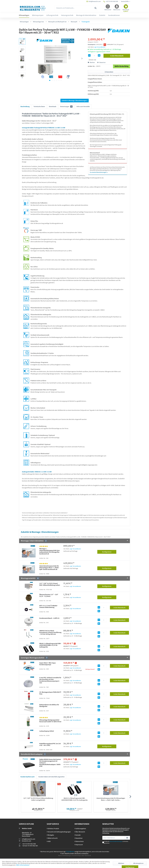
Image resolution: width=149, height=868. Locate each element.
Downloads (53, 107)
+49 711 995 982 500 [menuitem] (111, 1)
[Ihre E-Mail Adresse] (113, 838)
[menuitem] (76, 9)
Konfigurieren (109, 552)
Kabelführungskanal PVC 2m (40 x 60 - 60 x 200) (50, 744)
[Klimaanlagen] (24, 15)
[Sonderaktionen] (114, 15)
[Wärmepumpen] (38, 15)
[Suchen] (96, 8)
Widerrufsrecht (52, 838)
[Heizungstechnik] (67, 15)
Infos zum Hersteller (83, 107)
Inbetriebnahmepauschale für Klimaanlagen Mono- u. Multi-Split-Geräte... (111, 799)
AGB (49, 841)
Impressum (79, 845)
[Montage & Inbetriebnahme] (86, 15)
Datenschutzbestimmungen (116, 841)
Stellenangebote (80, 829)
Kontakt (78, 835)
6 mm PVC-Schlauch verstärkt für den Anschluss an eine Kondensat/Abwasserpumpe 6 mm (50, 680)
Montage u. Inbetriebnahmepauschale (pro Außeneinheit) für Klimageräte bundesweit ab (50, 551)
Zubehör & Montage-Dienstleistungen (75, 101)
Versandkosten (70, 852)
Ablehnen (121, 863)
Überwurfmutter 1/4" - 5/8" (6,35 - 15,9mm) (49, 595)
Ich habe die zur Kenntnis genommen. (116, 842)
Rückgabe (50, 835)
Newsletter (79, 838)
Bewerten (101, 62)
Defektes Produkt (53, 829)
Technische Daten (39, 107)
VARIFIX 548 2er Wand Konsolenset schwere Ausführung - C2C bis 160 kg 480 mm (50, 632)
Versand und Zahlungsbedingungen (59, 832)
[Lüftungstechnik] (52, 15)
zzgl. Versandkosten (100, 47)
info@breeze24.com (29, 839)
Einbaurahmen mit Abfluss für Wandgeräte (49, 706)
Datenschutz (79, 841)
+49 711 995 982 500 (29, 844)
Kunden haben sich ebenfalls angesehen (52, 777)
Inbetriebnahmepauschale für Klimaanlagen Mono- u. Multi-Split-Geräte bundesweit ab (49, 568)
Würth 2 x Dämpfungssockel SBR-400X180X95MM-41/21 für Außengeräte (50, 645)
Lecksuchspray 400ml (47, 731)
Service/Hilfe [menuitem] (125, 1)
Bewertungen (66, 107)
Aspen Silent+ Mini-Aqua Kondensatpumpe (47, 664)
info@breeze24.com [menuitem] (94, 1)
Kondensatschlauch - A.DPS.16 (49, 618)
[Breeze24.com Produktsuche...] (76, 8)
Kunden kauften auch (28, 777)
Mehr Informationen (23, 865)
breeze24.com (27, 841)
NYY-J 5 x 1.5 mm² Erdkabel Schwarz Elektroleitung (48, 607)
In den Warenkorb (121, 607)
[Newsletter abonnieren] (127, 838)
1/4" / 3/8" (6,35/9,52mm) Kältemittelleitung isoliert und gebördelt (38, 799)
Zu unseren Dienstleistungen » (99, 172)
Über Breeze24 (80, 832)
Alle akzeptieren (138, 863)
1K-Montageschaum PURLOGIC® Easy (50, 693)
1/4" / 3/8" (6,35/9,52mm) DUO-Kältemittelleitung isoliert (50, 584)
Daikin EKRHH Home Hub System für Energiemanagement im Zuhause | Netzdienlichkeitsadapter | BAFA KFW (50, 763)
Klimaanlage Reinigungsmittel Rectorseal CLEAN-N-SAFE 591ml (50, 721)
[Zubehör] (102, 15)
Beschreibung (25, 107)
